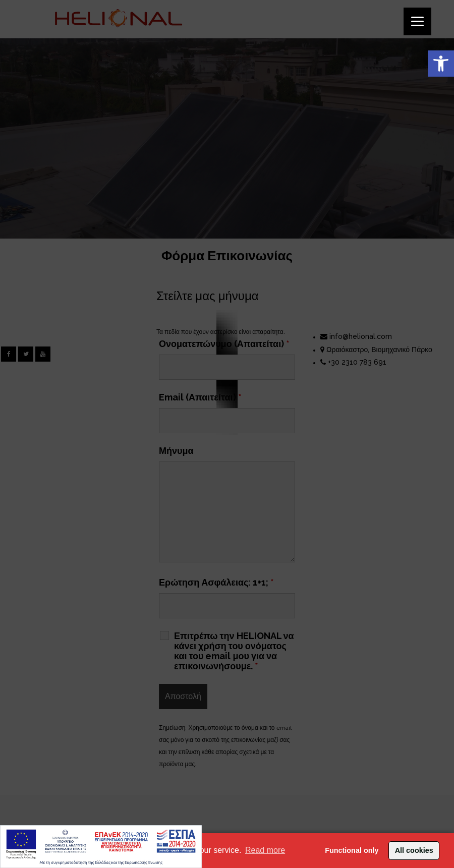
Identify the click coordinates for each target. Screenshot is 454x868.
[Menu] (417, 21)
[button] (441, 64)
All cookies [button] (414, 850)
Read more (265, 850)
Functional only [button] (352, 850)
